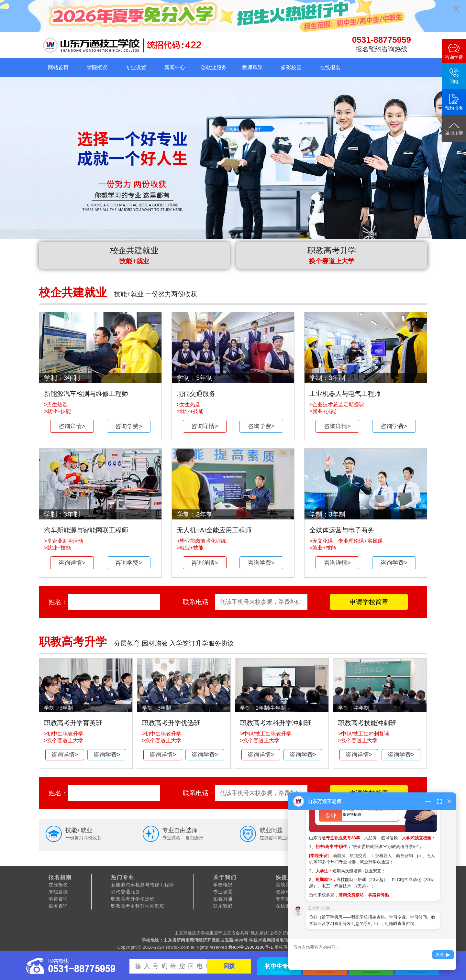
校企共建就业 (134, 255)
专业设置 (136, 67)
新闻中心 (175, 67)
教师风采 (252, 67)
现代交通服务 (126, 892)
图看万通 (223, 899)
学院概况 (97, 67)
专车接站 (285, 899)
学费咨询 (58, 899)
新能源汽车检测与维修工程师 (143, 885)
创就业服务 (214, 67)
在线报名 (330, 67)
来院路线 (58, 892)
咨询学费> (129, 426)
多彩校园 (291, 67)
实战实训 (285, 885)
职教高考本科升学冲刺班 (138, 906)
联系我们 (223, 906)
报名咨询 (58, 906)
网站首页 (58, 67)
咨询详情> (72, 426)
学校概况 (223, 885)
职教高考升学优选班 (133, 899)
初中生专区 (279, 966)
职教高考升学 (332, 255)
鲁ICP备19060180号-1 (251, 947)
